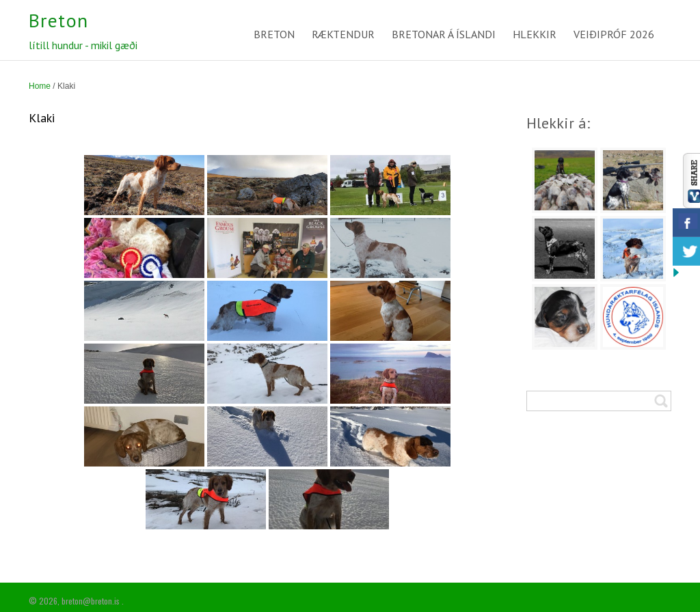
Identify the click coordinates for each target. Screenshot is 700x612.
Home (40, 86)
